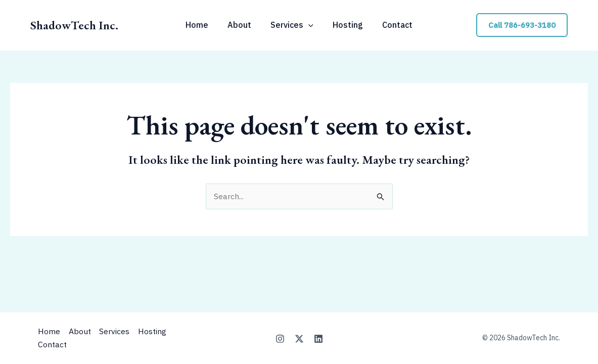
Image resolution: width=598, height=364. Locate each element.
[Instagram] (280, 339)
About (81, 332)
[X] (299, 339)
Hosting (157, 332)
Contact (52, 344)
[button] (522, 25)
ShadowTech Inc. (74, 25)
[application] (308, 25)
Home (49, 332)
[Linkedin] (318, 339)
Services (118, 332)
